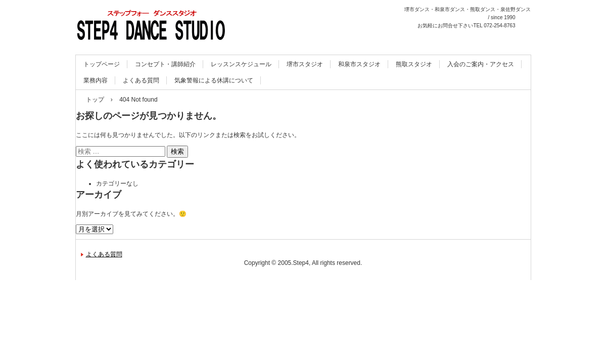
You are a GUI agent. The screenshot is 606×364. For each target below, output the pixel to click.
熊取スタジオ (414, 64)
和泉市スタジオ (359, 64)
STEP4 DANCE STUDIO (143, 51)
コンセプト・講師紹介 (165, 64)
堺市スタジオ (305, 64)
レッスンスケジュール (241, 64)
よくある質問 (141, 80)
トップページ (102, 64)
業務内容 (96, 80)
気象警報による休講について (214, 80)
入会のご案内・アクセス (481, 64)
